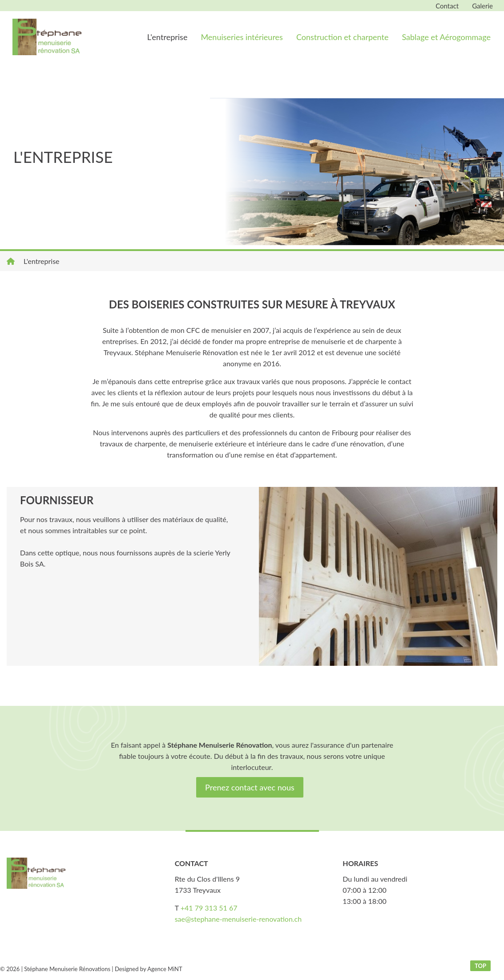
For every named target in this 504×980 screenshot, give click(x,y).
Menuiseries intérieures (242, 37)
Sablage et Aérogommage (446, 37)
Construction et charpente (343, 37)
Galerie (482, 6)
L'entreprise (167, 37)
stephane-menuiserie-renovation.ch (47, 37)
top (480, 966)
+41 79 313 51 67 (209, 908)
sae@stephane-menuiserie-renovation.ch (238, 919)
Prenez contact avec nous (250, 787)
